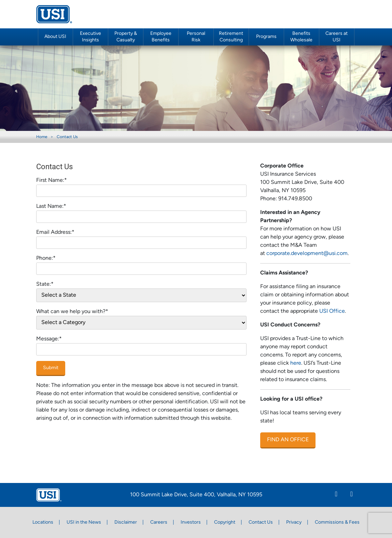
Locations (43, 522)
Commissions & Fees (337, 522)
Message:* (49, 339)
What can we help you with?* (72, 312)
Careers (159, 522)
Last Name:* (51, 206)
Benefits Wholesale (301, 37)
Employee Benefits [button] (161, 37)
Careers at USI (337, 37)
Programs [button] (266, 37)
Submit (51, 368)
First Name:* (52, 180)
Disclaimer (126, 522)
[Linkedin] (336, 495)
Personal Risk (196, 37)
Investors (191, 522)
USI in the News (84, 522)
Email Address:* (55, 232)
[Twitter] (352, 495)
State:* (45, 284)
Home (42, 137)
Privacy (294, 522)
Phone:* (46, 258)
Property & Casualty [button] (126, 37)
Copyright (225, 522)
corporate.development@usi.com (307, 254)
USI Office (332, 311)
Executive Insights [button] (90, 37)
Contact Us (67, 137)
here (296, 363)
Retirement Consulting (231, 37)
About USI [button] (55, 37)
